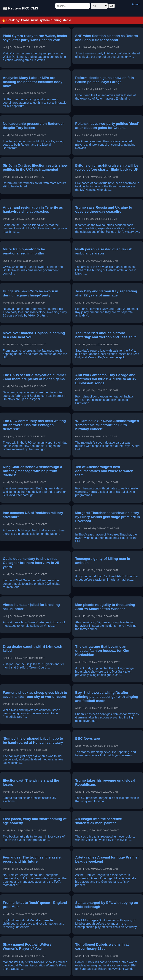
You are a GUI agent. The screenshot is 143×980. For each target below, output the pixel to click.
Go (112, 6)
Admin (136, 4)
